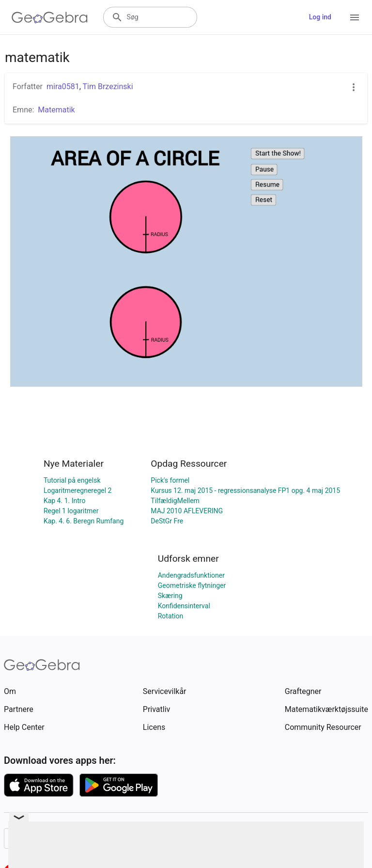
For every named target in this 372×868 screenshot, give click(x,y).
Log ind (320, 17)
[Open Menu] (355, 17)
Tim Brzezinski (108, 87)
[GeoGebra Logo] (50, 17)
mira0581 (63, 87)
